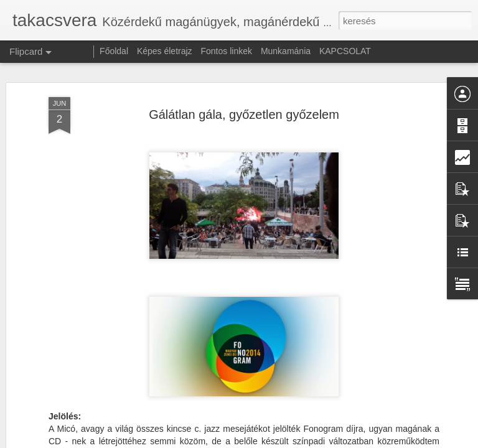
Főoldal (114, 51)
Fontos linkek (227, 51)
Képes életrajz (165, 51)
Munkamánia (286, 51)
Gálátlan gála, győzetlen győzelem (244, 108)
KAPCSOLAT (345, 51)
